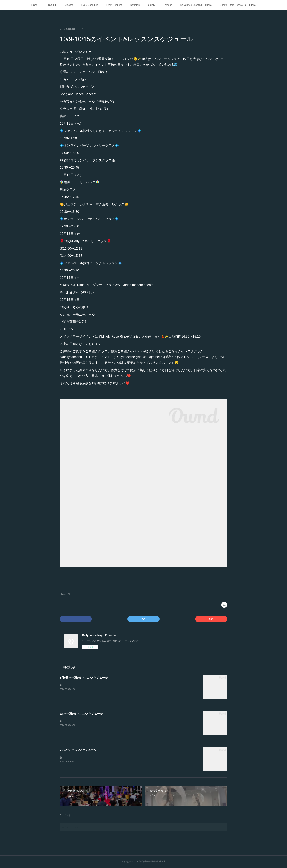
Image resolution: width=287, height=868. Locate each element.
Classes (69, 5)
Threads (168, 5)
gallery (152, 5)
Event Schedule (90, 5)
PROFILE (52, 5)
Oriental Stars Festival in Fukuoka (238, 5)
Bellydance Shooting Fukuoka (196, 5)
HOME (35, 5)
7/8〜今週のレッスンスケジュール (81, 714)
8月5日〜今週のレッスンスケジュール (84, 678)
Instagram (135, 5)
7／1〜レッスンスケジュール (78, 750)
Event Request (114, 5)
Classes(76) (65, 594)
